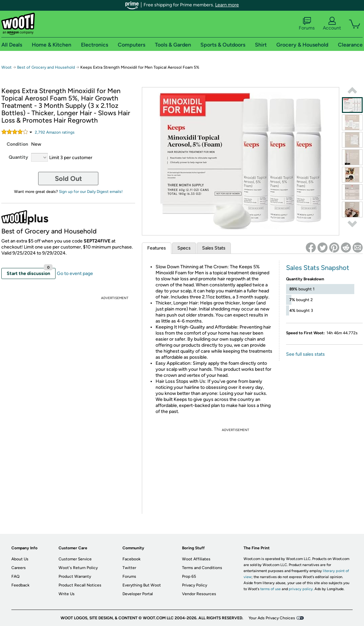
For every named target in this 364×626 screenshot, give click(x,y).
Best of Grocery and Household (47, 67)
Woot (7, 67)
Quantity (18, 157)
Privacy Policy (195, 585)
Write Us (67, 594)
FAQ (15, 576)
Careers (19, 568)
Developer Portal (138, 594)
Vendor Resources (199, 594)
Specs (184, 248)
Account (332, 24)
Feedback (20, 585)
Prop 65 (189, 576)
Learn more (227, 5)
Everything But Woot (142, 585)
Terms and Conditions (202, 568)
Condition (17, 144)
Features (157, 248)
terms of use (270, 589)
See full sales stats (305, 354)
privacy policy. (301, 589)
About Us (20, 559)
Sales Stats (214, 248)
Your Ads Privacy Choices (272, 618)
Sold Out (68, 179)
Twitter (129, 568)
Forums (307, 24)
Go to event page (75, 273)
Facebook (131, 559)
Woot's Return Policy (78, 568)
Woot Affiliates (196, 559)
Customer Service (75, 559)
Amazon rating (55, 132)
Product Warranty (75, 576)
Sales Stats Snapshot (318, 268)
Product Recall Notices (80, 585)
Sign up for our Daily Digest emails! (91, 192)
